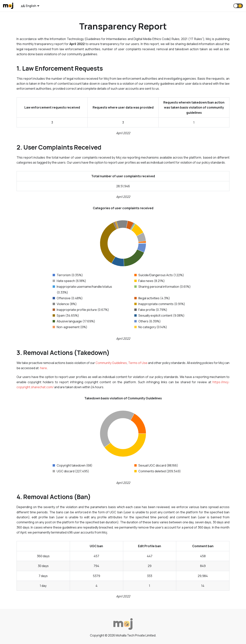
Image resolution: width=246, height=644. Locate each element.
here (44, 368)
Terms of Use (138, 363)
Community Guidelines (111, 363)
